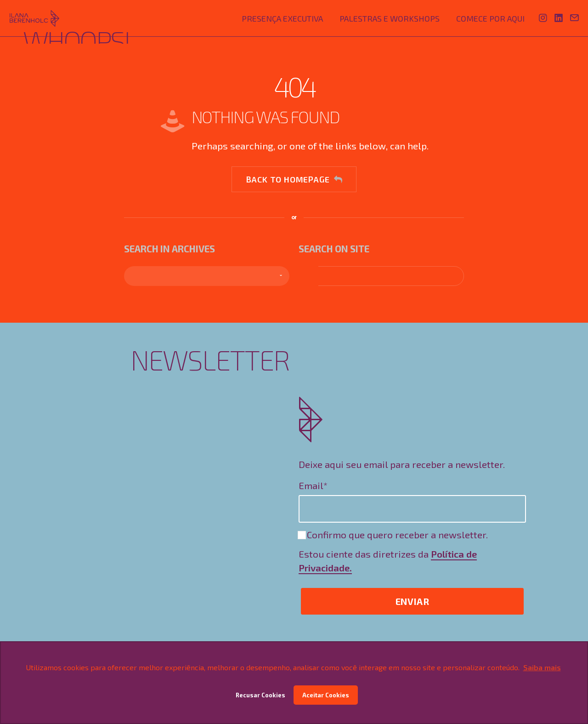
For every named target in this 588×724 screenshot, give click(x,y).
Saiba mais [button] (542, 667)
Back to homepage (294, 179)
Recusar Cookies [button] (260, 695)
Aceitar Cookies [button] (326, 695)
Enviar (413, 601)
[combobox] (207, 276)
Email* (313, 485)
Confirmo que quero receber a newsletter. (393, 534)
